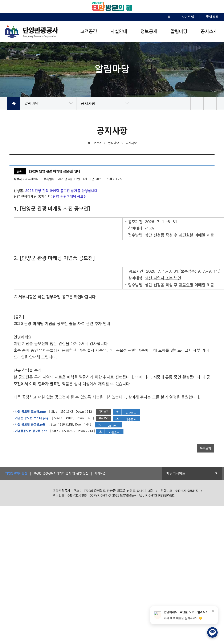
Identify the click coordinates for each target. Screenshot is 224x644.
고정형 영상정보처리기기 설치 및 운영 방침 (61, 473)
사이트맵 (100, 473)
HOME (14, 103)
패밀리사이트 (176, 473)
